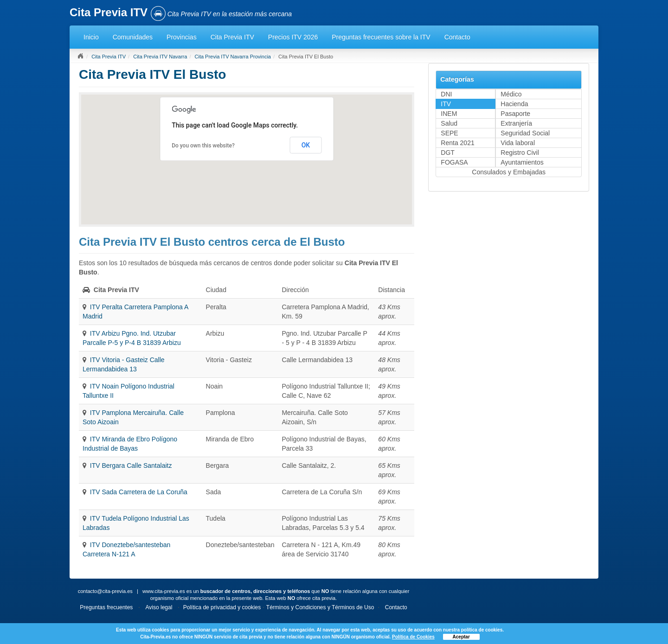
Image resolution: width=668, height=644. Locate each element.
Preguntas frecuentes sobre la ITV (381, 37)
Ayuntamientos (522, 162)
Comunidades (133, 37)
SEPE (449, 133)
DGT (448, 153)
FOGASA (454, 162)
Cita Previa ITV (232, 37)
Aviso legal (159, 607)
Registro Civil (520, 153)
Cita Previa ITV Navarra (160, 57)
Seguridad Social (525, 133)
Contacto (457, 37)
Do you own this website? (203, 146)
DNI (446, 94)
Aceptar (461, 637)
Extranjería (516, 123)
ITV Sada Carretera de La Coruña (139, 492)
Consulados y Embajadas (509, 172)
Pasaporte (515, 114)
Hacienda (514, 104)
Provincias (182, 37)
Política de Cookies (413, 637)
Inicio (91, 37)
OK (306, 145)
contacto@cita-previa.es (105, 591)
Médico (511, 94)
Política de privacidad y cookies (222, 607)
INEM (449, 114)
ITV (446, 104)
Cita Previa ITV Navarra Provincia (233, 57)
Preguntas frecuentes (106, 607)
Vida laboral (518, 143)
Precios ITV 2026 (293, 37)
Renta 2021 (457, 143)
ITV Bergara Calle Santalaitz (131, 465)
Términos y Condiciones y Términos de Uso (320, 607)
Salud (449, 123)
